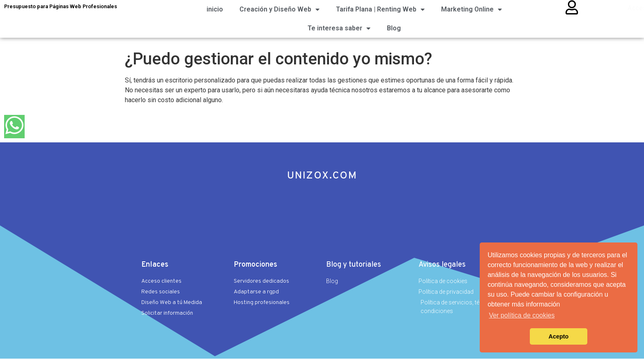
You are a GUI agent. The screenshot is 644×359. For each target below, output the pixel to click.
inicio (215, 9)
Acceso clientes (607, 9)
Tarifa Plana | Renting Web (380, 9)
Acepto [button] (559, 336)
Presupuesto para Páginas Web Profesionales (61, 6)
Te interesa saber (339, 28)
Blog (394, 28)
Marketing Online (471, 9)
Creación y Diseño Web (279, 9)
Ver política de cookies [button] (522, 315)
